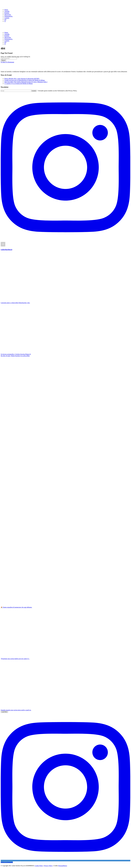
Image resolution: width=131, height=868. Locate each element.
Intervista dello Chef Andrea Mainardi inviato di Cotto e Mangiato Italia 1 (26, 82)
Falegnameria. (9, 16)
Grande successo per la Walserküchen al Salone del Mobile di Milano (25, 80)
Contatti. (7, 18)
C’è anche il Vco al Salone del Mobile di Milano (19, 84)
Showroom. (8, 15)
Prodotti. (7, 13)
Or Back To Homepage (7, 62)
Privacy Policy (48, 866)
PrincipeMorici (63, 866)
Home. (6, 10)
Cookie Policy (39, 866)
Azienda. (7, 11)
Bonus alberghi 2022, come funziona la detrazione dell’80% (22, 79)
